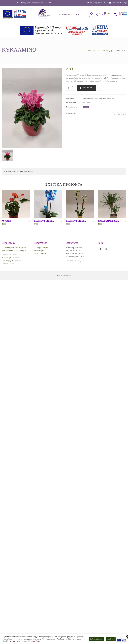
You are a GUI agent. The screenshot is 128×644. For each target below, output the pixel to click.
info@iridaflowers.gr (119, 3)
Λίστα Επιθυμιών (40, 254)
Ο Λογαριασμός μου (41, 248)
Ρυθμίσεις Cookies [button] (96, 639)
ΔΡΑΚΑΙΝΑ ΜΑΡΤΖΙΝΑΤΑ (108, 221)
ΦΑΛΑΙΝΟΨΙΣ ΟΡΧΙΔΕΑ (44, 221)
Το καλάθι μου (39, 251)
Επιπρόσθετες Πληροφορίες (19, 172)
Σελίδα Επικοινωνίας (73, 261)
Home (90, 51)
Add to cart (86, 88)
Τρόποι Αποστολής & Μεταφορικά (14, 251)
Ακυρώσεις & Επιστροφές (11, 258)
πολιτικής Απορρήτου (32, 641)
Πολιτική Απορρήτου (9, 255)
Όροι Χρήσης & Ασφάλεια (11, 261)
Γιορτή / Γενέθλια (88, 98)
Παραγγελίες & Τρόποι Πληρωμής (14, 248)
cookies (15, 641)
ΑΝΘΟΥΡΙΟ (7, 221)
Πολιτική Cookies (8, 264)
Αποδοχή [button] (110, 639)
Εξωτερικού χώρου (107, 51)
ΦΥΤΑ (96, 51)
